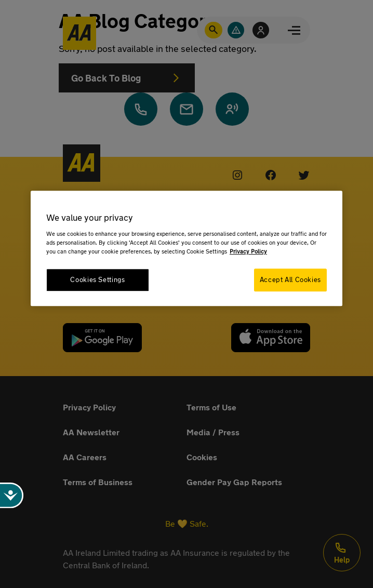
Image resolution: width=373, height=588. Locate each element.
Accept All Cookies (290, 280)
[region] (186, 248)
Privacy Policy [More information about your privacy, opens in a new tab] (248, 251)
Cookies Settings (97, 280)
